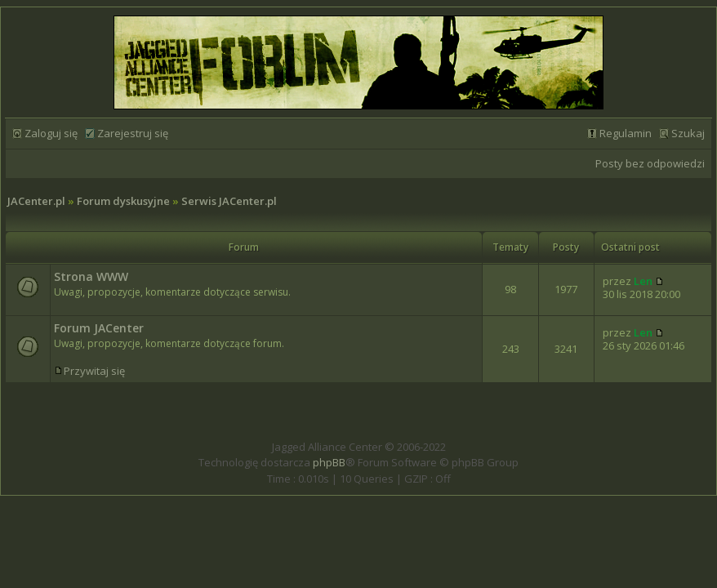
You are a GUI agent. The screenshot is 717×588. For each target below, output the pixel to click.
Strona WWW (91, 276)
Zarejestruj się (133, 133)
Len (643, 281)
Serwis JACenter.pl (229, 201)
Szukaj (688, 133)
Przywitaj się (94, 371)
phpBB (329, 462)
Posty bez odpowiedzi (650, 163)
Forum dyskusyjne (123, 201)
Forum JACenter (99, 328)
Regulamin (626, 133)
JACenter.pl (36, 201)
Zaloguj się (51, 133)
